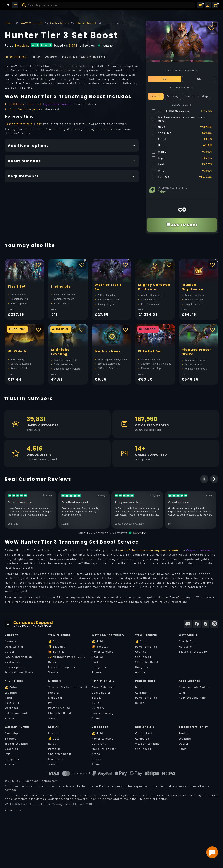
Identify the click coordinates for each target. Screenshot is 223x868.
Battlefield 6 (145, 727)
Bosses (96, 698)
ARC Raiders (14, 681)
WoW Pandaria (146, 635)
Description (16, 57)
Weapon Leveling (148, 744)
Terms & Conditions (19, 672)
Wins (182, 693)
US (199, 79)
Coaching (11, 749)
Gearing (97, 657)
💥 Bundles (56, 652)
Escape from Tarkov (193, 727)
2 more (10, 718)
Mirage (140, 687)
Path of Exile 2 (103, 681)
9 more (53, 672)
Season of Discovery (193, 652)
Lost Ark (54, 727)
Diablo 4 (55, 681)
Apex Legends (189, 681)
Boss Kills (12, 703)
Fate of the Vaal (103, 687)
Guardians (56, 759)
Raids (52, 662)
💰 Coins (11, 687)
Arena (96, 754)
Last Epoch (100, 727)
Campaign (142, 739)
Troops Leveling (16, 744)
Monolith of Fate (104, 749)
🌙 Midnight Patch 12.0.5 (67, 657)
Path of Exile (145, 681)
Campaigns (13, 733)
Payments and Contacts (85, 57)
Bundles (54, 693)
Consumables (101, 693)
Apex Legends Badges (194, 687)
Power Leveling (103, 652)
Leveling (11, 693)
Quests (184, 744)
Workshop (12, 708)
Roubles (184, 733)
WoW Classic (188, 635)
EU (165, 79)
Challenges (143, 657)
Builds (96, 703)
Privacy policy (15, 667)
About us (11, 641)
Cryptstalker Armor (57, 104)
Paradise (54, 749)
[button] (208, 5)
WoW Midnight (59, 635)
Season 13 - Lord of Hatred (68, 687)
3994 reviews (118, 533)
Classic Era (187, 641)
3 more (53, 718)
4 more (97, 672)
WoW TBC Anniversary (108, 635)
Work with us (14, 647)
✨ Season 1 (57, 647)
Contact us (12, 662)
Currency (98, 708)
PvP (51, 703)
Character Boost (147, 662)
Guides (10, 652)
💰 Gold (54, 641)
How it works (45, 57)
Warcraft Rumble (17, 727)
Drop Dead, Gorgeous (25, 109)
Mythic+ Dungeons (62, 667)
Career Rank (144, 733)
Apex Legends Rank (193, 698)
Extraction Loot (16, 713)
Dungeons (99, 667)
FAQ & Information (18, 657)
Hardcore (185, 647)
